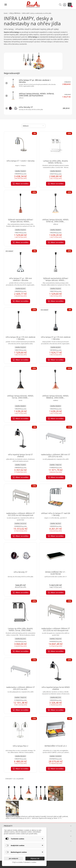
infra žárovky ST (26, 107)
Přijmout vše (35, 858)
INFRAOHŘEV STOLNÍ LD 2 (56, 746)
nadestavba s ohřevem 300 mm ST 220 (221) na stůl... (56, 455)
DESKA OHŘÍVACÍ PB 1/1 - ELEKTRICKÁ (56, 573)
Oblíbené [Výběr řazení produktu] (34, 126)
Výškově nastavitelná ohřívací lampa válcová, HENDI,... (20, 221)
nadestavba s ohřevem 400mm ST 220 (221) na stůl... (20, 688)
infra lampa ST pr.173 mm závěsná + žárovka (56, 338)
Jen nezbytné (13, 858)
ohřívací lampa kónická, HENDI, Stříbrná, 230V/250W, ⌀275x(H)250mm (37, 95)
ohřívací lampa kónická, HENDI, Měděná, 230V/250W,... (56, 397)
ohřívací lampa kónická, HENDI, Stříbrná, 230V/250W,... (56, 221)
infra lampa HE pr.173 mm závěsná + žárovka (20, 338)
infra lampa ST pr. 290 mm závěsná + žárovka (35, 81)
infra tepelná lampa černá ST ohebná (20, 455)
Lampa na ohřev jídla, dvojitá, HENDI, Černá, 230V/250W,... (20, 629)
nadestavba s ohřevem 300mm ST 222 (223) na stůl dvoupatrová (56, 629)
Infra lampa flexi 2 (20, 746)
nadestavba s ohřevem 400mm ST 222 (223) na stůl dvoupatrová (20, 514)
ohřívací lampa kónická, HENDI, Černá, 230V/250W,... (20, 397)
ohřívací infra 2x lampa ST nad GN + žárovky (56, 514)
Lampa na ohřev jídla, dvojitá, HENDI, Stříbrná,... (56, 162)
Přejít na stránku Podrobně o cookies (24, 862)
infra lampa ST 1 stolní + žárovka (20, 161)
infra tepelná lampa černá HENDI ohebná (56, 688)
